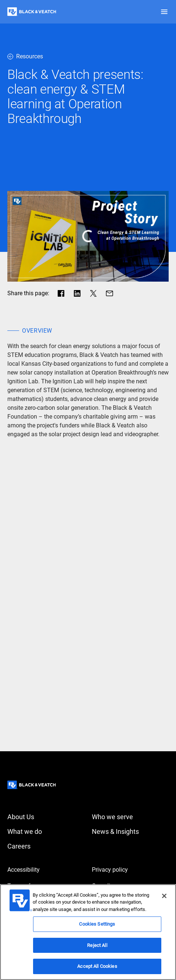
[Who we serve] (130, 817)
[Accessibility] (46, 870)
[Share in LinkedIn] (77, 293)
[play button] (88, 236)
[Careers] (46, 846)
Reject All (97, 945)
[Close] (164, 896)
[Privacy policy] (130, 870)
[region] (88, 932)
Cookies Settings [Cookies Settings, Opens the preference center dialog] (97, 924)
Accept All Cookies (97, 966)
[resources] (88, 57)
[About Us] (46, 817)
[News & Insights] (130, 832)
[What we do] (46, 832)
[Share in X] (93, 293)
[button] (164, 12)
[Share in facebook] (61, 293)
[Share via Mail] (109, 293)
